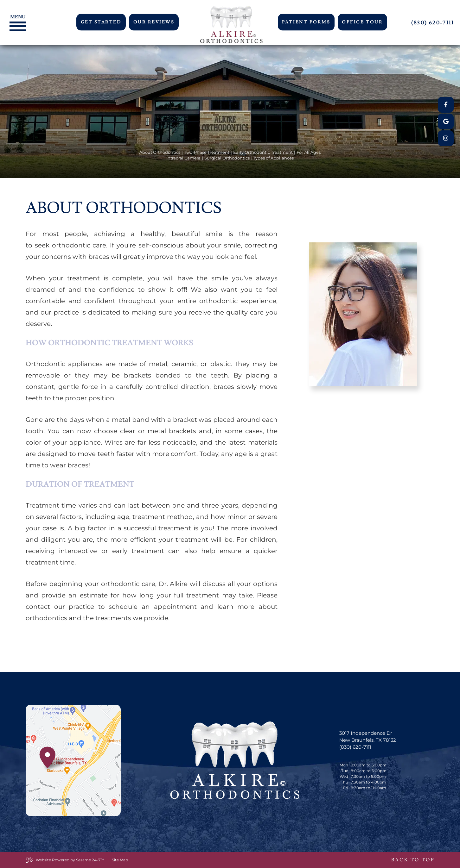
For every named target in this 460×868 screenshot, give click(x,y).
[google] (446, 122)
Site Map (120, 860)
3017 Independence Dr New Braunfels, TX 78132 (368, 737)
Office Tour (362, 22)
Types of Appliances (273, 158)
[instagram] (446, 138)
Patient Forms (306, 22)
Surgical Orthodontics (227, 158)
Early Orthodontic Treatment (263, 152)
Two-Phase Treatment (207, 152)
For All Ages (309, 152)
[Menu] (16, 16)
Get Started (101, 22)
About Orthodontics (160, 152)
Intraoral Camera (183, 158)
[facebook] (446, 105)
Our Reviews (154, 22)
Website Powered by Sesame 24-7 (65, 860)
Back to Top (413, 860)
